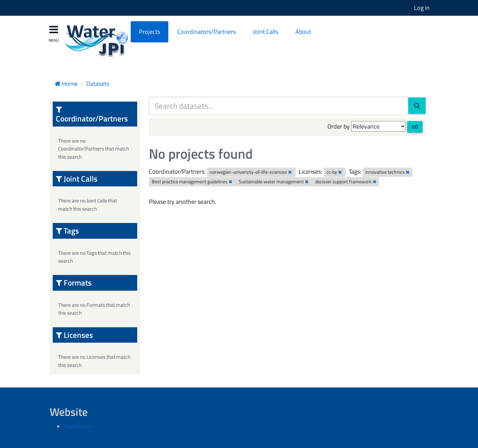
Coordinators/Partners (206, 32)
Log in (422, 8)
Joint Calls (266, 32)
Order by (339, 126)
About (303, 32)
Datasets (98, 84)
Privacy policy (78, 426)
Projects (150, 32)
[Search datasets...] (279, 106)
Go (415, 127)
